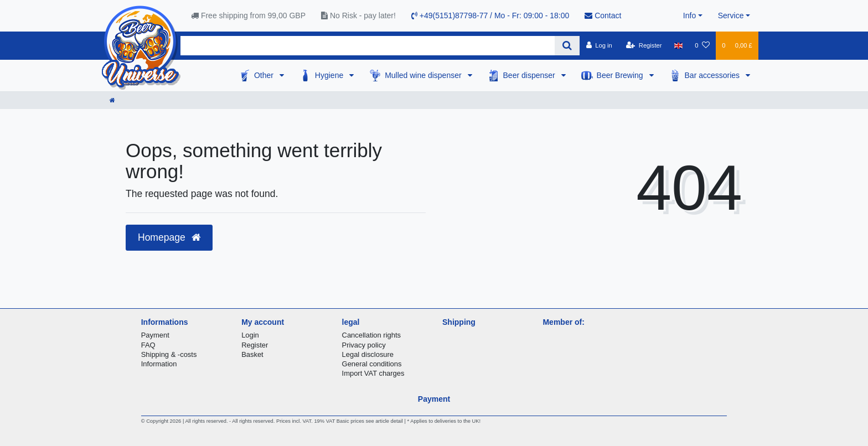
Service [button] (731, 15)
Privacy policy (364, 345)
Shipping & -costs (169, 354)
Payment (155, 335)
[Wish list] (702, 45)
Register (255, 345)
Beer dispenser (530, 75)
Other (265, 75)
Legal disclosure (368, 354)
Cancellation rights (371, 335)
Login (250, 335)
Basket (252, 354)
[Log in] (599, 45)
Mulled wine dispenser (424, 75)
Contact (603, 15)
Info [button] (689, 15)
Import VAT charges (373, 373)
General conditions (372, 364)
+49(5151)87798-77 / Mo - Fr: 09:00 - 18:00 (490, 15)
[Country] (678, 45)
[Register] (644, 45)
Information (159, 364)
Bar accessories (713, 75)
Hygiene (330, 75)
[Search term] (368, 46)
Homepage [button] (169, 237)
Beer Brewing (621, 75)
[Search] (567, 46)
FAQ (148, 345)
